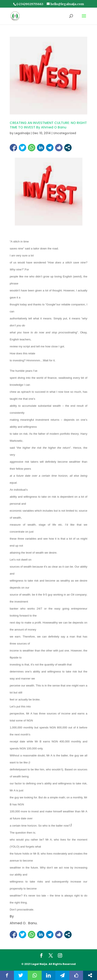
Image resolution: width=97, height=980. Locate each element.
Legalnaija (22, 133)
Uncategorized (65, 133)
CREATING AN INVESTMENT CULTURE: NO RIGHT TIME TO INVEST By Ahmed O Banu (48, 125)
